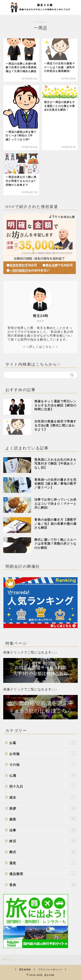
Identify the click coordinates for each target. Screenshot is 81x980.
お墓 (43, 742)
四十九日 (43, 786)
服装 (43, 819)
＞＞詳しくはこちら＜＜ (40, 347)
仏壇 (43, 775)
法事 (43, 830)
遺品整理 (43, 874)
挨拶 (43, 808)
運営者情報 (25, 970)
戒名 (43, 797)
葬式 (43, 852)
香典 (43, 885)
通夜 (43, 863)
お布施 (43, 753)
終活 (43, 841)
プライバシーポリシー (50, 970)
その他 (43, 764)
